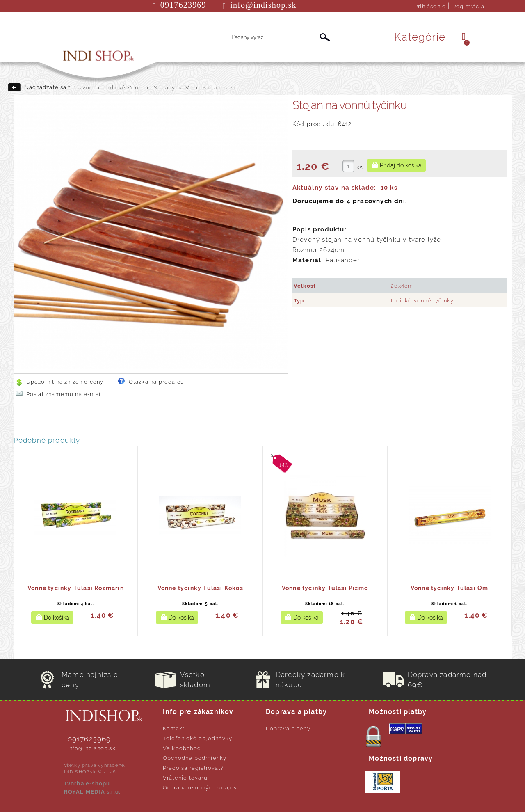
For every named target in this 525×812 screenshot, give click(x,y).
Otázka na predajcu (157, 382)
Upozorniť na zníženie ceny (65, 382)
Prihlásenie (430, 6)
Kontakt (174, 729)
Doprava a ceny (288, 729)
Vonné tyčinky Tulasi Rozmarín (76, 588)
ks (360, 167)
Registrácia (468, 6)
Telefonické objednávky (197, 738)
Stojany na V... (173, 88)
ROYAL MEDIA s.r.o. (92, 792)
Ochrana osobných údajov (200, 788)
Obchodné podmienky (195, 758)
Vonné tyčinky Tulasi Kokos (200, 588)
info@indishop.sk (92, 748)
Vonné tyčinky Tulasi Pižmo (325, 588)
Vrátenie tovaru (185, 778)
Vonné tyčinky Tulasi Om (450, 588)
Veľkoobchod (182, 748)
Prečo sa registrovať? (193, 768)
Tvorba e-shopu (87, 783)
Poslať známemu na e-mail (64, 394)
